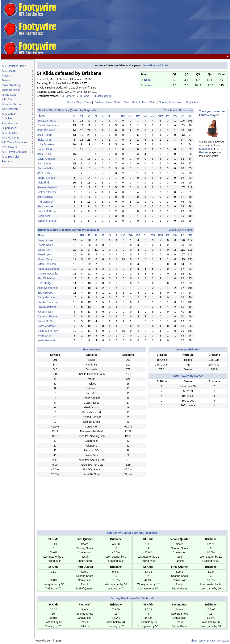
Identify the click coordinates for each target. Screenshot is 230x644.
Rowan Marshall (47, 187)
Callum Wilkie (46, 168)
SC (190, 116)
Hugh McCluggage (48, 269)
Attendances (9, 123)
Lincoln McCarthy (48, 274)
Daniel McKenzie (47, 211)
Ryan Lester (45, 336)
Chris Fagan (185, 230)
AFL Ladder (9, 114)
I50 (138, 116)
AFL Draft (8, 99)
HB (82, 116)
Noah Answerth (46, 340)
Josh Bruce (44, 173)
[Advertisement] (168, 27)
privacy (211, 641)
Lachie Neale (45, 245)
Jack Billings (45, 135)
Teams (6, 80)
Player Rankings (12, 85)
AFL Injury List (10, 157)
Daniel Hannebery (48, 125)
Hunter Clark (45, 149)
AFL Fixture (9, 71)
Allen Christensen (48, 288)
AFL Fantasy (9, 133)
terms (202, 641)
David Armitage (46, 159)
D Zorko (85, 96)
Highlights (192, 102)
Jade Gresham (46, 130)
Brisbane (146, 85)
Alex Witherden (46, 278)
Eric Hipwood (45, 293)
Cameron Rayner (48, 316)
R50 (160, 116)
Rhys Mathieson (47, 307)
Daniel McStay (46, 321)
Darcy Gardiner (46, 297)
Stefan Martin (45, 259)
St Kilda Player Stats (79, 102)
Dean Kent (44, 216)
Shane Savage (46, 178)
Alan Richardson (183, 110)
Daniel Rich (44, 250)
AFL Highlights (11, 138)
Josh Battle (44, 163)
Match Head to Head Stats (140, 102)
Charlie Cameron (48, 302)
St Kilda (146, 80)
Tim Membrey (46, 202)
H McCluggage (103, 96)
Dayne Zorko (45, 240)
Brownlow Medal (12, 104)
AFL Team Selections (15, 142)
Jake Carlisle (45, 197)
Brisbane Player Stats (107, 102)
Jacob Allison (45, 312)
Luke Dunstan (46, 144)
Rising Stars (9, 95)
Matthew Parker (47, 192)
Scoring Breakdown (171, 102)
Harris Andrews (46, 326)
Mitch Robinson (47, 264)
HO (123, 116)
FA (175, 116)
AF (183, 116)
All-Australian (10, 109)
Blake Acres (44, 140)
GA (130, 116)
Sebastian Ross (47, 121)
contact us (223, 641)
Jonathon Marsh (47, 221)
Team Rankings (11, 90)
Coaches (7, 118)
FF (168, 116)
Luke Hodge (45, 283)
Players (6, 76)
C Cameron (69, 96)
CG (153, 116)
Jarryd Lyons (45, 254)
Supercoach (9, 128)
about (194, 641)
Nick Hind (43, 183)
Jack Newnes (45, 206)
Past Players (9, 147)
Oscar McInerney (48, 331)
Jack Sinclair (45, 154)
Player (41, 116)
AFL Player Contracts (15, 152)
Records (7, 161)
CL (145, 116)
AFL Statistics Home (14, 66)
